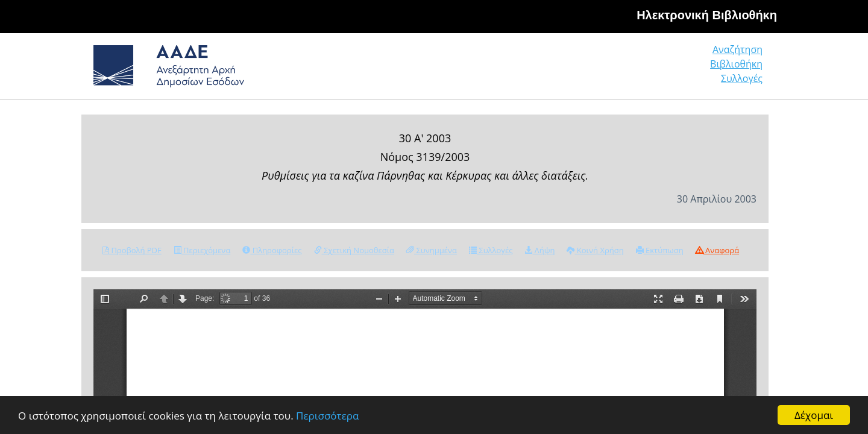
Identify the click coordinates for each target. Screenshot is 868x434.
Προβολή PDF (132, 250)
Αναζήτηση (579, 69)
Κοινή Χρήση (595, 250)
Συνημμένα (432, 250)
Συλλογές (743, 69)
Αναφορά (717, 250)
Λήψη (539, 250)
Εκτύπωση (660, 250)
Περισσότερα (327, 416)
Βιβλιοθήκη (663, 69)
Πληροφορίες (272, 250)
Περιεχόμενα (202, 250)
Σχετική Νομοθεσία (354, 250)
